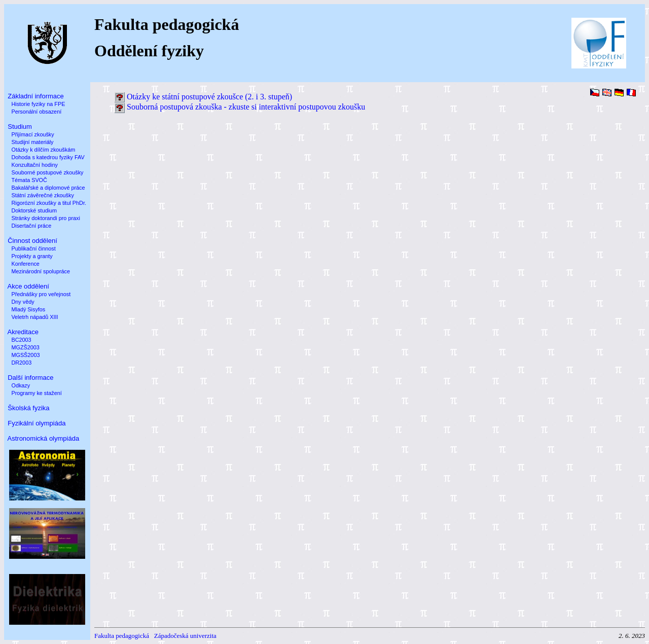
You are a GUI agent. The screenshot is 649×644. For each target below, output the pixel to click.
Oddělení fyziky (149, 51)
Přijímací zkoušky (32, 134)
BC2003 (21, 340)
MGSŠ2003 (25, 355)
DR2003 (21, 363)
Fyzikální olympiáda (37, 423)
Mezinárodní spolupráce (41, 271)
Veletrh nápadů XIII (34, 317)
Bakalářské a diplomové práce (48, 188)
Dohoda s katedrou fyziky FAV (48, 157)
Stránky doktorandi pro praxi (45, 218)
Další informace (30, 378)
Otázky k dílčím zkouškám (43, 150)
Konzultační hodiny (34, 165)
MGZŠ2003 (25, 347)
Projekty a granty (32, 256)
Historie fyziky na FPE (38, 104)
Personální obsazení (36, 112)
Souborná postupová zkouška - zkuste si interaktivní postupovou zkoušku (246, 107)
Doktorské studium (34, 210)
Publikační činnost (33, 248)
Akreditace (23, 332)
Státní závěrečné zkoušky (42, 195)
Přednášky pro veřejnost (41, 294)
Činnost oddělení (32, 241)
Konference (25, 264)
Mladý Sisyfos (28, 309)
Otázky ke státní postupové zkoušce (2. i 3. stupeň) (209, 97)
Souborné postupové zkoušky (47, 172)
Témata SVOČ (29, 180)
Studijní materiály (32, 142)
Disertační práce (31, 226)
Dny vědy (23, 302)
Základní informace (36, 96)
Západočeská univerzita (185, 636)
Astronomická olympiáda (44, 438)
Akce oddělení (28, 286)
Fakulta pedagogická (167, 24)
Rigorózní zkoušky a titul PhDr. (48, 203)
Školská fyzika (28, 408)
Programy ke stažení (36, 393)
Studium (20, 127)
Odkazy (21, 385)
